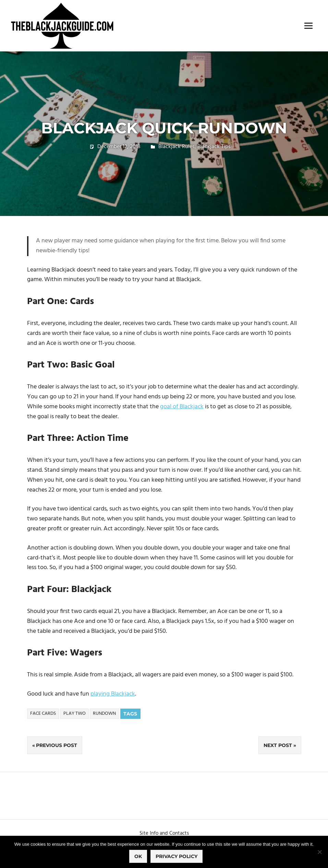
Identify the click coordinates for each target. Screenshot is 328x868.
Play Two (75, 714)
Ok (138, 856)
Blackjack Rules (177, 147)
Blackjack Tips (214, 147)
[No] (319, 852)
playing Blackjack (113, 694)
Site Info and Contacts (164, 833)
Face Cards (43, 714)
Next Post (278, 745)
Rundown (104, 714)
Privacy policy (177, 856)
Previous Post (57, 745)
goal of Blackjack (182, 407)
